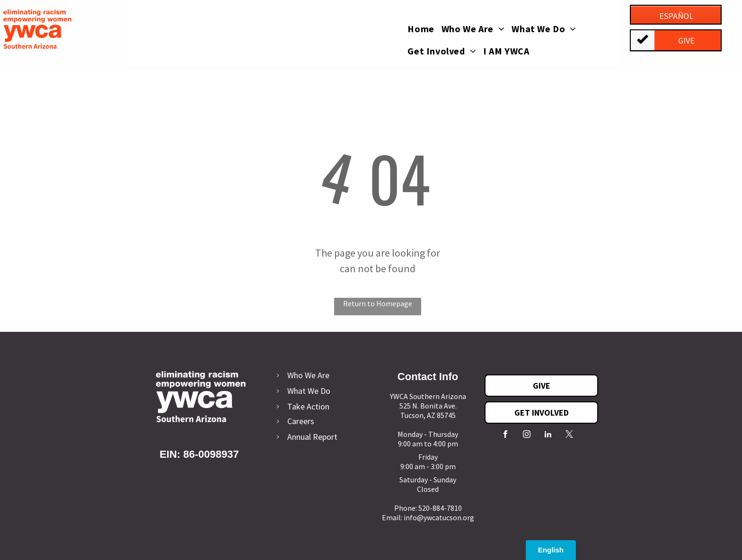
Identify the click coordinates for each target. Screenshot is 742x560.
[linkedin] (548, 435)
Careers (301, 421)
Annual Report (312, 437)
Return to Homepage (378, 303)
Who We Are (308, 375)
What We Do (309, 391)
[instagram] (527, 435)
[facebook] (505, 435)
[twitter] (569, 435)
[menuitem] (424, 33)
